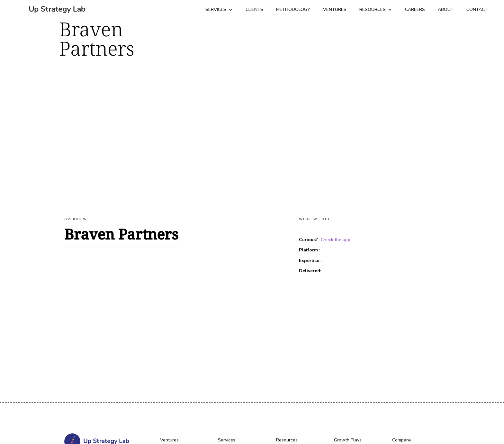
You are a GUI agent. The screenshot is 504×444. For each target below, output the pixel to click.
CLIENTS (254, 9)
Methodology (293, 9)
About (446, 9)
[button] (219, 10)
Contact (477, 9)
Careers (415, 9)
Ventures (335, 9)
